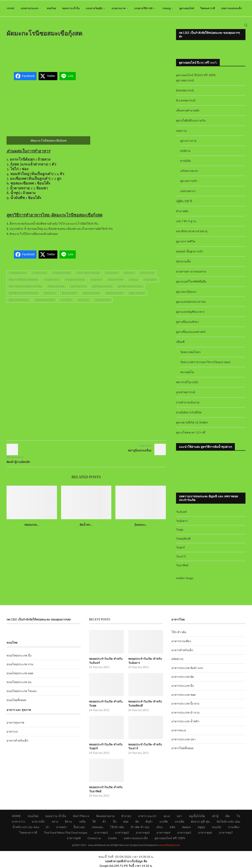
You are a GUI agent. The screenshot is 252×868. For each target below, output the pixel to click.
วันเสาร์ (181, 556)
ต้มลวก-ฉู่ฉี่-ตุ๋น (200, 821)
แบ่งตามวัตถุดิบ (94, 8)
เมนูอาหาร (83, 300)
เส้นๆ (159, 827)
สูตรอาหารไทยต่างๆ (19, 300)
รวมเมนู (166, 8)
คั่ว (104, 821)
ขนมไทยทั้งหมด (16, 700)
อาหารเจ (12, 731)
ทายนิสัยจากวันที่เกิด (189, 412)
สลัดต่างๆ (177, 659)
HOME (11, 8)
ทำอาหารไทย (147, 273)
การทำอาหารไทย (62, 273)
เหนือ (82, 821)
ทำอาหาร (129, 273)
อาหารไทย (66, 300)
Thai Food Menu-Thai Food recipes (66, 833)
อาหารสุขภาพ (15, 723)
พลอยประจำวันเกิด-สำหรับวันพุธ (106, 704)
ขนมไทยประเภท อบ (19, 682)
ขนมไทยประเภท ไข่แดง (22, 691)
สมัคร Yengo (185, 578)
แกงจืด (164, 821)
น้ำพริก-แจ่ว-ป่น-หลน (26, 827)
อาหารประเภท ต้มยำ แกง (187, 668)
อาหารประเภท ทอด (183, 695)
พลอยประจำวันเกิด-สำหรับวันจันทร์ (106, 661)
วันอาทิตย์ (182, 565)
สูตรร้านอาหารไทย (102, 286)
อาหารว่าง (18, 821)
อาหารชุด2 (122, 833)
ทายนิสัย (185, 161)
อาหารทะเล (179, 730)
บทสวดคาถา (188, 191)
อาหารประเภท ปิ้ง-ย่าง (185, 703)
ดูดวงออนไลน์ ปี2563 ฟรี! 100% (196, 75)
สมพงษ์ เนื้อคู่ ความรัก (190, 251)
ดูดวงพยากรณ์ (185, 80)
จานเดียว (234, 827)
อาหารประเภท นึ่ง (183, 686)
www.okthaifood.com (169, 845)
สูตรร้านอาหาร (78, 286)
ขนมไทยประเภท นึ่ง (19, 655)
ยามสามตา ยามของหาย (191, 271)
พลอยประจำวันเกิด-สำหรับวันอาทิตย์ (106, 789)
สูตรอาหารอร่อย (91, 293)
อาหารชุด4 (163, 833)
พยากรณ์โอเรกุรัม (187, 382)
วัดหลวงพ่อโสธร (190, 352)
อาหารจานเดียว (181, 641)
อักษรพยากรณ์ (185, 90)
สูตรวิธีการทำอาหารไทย (130, 286)
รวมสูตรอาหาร (52, 280)
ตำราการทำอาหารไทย (88, 273)
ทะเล (167, 816)
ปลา (179, 816)
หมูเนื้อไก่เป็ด (197, 816)
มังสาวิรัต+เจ (81, 816)
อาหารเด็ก (38, 821)
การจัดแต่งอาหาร (18, 273)
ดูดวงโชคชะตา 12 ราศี (191, 432)
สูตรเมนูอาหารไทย (45, 300)
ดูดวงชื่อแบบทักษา (187, 322)
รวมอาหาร (96, 280)
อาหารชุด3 (143, 833)
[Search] (246, 25)
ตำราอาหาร (112, 273)
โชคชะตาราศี (207, 8)
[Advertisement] (86, 52)
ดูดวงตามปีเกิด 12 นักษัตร (192, 422)
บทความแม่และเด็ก (231, 8)
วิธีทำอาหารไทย (56, 286)
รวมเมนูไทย (150, 280)
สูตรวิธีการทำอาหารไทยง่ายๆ (23, 293)
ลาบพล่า (61, 827)
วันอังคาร (182, 521)
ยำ (48, 827)
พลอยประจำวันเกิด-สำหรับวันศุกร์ (106, 746)
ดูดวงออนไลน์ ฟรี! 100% (170, 838)
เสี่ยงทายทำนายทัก (188, 110)
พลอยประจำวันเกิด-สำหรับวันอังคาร (145, 661)
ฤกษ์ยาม (185, 151)
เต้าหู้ (215, 816)
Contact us (94, 838)
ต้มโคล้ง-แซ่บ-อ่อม (228, 821)
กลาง (55, 821)
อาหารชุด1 (101, 833)
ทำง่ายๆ (126, 816)
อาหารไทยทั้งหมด (182, 748)
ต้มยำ (149, 821)
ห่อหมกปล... (32, 525)
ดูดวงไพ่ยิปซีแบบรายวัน (191, 121)
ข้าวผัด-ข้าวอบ (140, 827)
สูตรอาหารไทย (137, 293)
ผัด (137, 821)
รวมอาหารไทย (116, 280)
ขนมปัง (217, 827)
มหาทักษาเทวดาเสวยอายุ (192, 231)
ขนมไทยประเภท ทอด (20, 673)
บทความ (181, 131)
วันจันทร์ (181, 512)
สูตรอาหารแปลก (115, 293)
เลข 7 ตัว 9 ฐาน (186, 221)
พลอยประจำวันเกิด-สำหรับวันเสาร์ (145, 746)
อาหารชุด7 (226, 833)
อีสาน (69, 821)
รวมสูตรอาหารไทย (75, 280)
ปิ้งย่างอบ (79, 827)
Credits (112, 838)
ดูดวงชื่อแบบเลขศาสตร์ (191, 332)
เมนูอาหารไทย (103, 300)
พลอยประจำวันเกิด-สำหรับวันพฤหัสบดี (145, 704)
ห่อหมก (186, 827)
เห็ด (227, 816)
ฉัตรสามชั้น (183, 261)
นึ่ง (115, 821)
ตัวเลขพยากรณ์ (186, 100)
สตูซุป (201, 827)
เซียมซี (180, 342)
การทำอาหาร (40, 273)
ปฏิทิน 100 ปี (184, 201)
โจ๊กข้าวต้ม (117, 827)
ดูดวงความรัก (189, 181)
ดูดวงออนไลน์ (187, 8)
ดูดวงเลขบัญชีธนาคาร (190, 312)
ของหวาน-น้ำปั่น (71, 8)
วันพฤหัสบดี (183, 539)
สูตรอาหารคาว (69, 293)
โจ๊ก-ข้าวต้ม (179, 632)
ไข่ (238, 816)
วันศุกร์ (180, 547)
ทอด (126, 821)
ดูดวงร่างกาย (188, 141)
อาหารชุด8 (74, 838)
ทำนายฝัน (182, 211)
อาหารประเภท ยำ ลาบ (185, 712)
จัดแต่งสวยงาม (105, 816)
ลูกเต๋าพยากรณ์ (186, 392)
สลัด (172, 827)
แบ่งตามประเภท (29, 8)
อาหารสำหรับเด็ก (17, 740)
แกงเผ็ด (180, 821)
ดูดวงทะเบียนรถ (186, 292)
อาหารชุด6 (205, 833)
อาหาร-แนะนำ (147, 816)
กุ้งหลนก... (141, 525)
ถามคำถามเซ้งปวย (188, 402)
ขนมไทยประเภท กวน (20, 664)
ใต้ (94, 821)
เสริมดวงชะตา (189, 171)
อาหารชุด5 (184, 833)
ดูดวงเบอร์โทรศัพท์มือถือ (191, 282)
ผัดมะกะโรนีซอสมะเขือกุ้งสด (23, 280)
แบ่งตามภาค (118, 8)
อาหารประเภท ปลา (183, 739)
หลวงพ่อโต (187, 372)
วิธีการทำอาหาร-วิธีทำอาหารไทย (25, 286)
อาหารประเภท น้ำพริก (185, 721)
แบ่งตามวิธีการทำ (144, 8)
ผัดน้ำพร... (86, 525)
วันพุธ (180, 530)
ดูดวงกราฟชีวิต (186, 241)
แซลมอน (98, 827)
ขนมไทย (51, 8)
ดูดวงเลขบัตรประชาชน (191, 302)
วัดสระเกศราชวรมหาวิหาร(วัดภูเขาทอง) (205, 362)
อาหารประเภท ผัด (183, 677)
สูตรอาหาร (50, 293)
